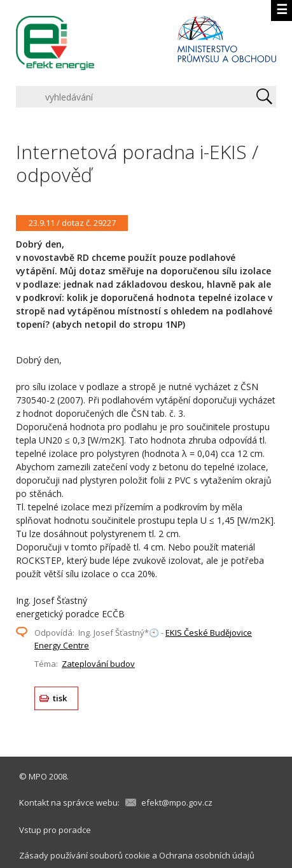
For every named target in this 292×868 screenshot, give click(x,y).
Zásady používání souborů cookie (85, 855)
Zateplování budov (98, 664)
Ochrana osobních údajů (207, 855)
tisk (60, 698)
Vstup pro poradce (55, 830)
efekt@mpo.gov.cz (177, 802)
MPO (38, 776)
